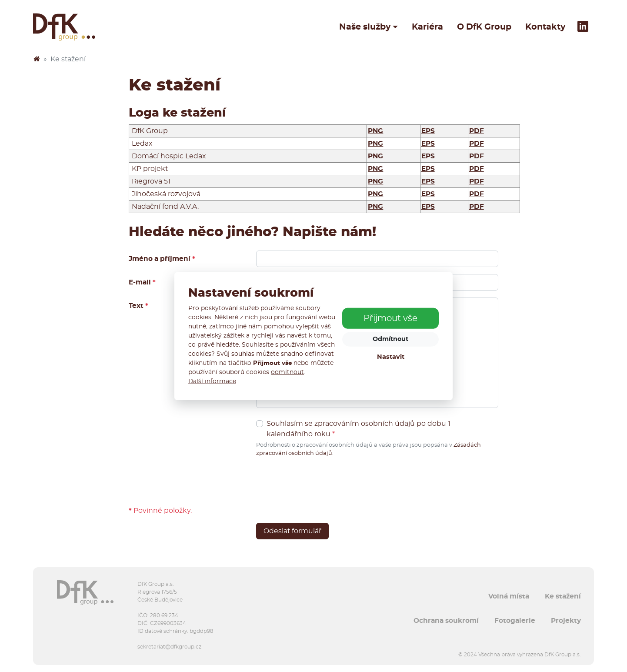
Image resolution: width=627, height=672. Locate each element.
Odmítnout (390, 339)
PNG (375, 131)
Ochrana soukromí (446, 621)
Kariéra (427, 27)
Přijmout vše (390, 318)
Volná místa (509, 596)
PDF (477, 131)
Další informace (212, 381)
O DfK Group (484, 27)
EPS (428, 131)
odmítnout (287, 372)
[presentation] (322, 481)
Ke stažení (563, 596)
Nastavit (391, 357)
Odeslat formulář (292, 531)
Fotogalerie (515, 621)
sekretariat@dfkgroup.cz (169, 647)
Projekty (566, 621)
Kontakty (545, 27)
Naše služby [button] (365, 27)
